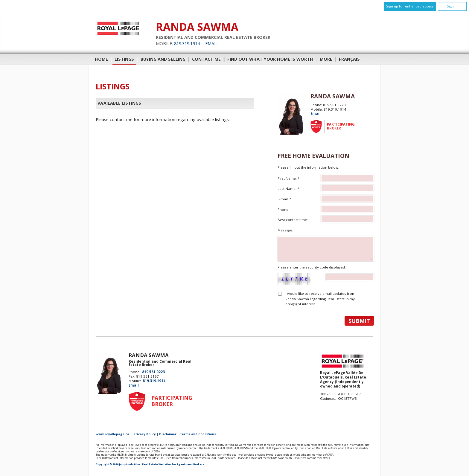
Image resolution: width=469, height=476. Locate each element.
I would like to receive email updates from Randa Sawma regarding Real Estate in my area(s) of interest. (320, 299)
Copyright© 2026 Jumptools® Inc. (119, 464)
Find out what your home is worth (270, 59)
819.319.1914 (187, 44)
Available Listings (119, 103)
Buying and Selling (163, 59)
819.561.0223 (153, 372)
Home (101, 59)
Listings (124, 59)
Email (211, 44)
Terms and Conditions (198, 434)
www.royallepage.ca (112, 434)
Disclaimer (168, 434)
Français (349, 59)
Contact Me (206, 59)
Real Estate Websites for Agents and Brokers (173, 464)
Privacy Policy (145, 434)
